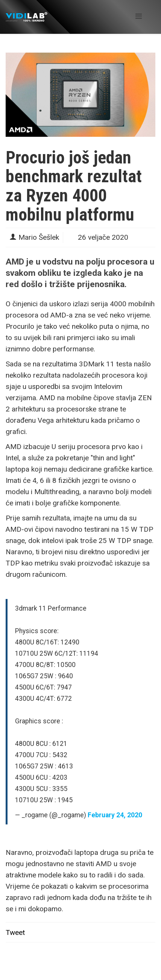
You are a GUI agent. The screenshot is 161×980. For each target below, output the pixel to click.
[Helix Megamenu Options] (139, 16)
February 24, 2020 (115, 815)
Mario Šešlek (39, 237)
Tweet (15, 932)
